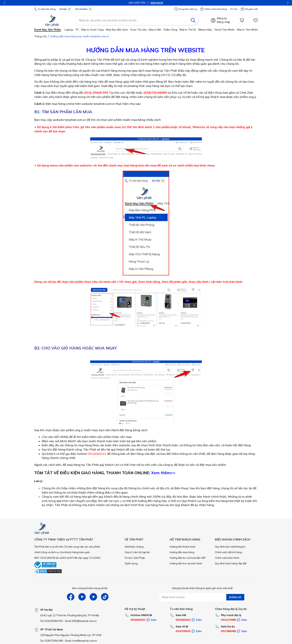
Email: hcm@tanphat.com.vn (81, 641)
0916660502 (138, 620)
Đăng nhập (224, 22)
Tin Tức (234, 9)
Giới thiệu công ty (134, 547)
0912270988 (228, 620)
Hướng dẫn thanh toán (182, 547)
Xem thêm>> (163, 473)
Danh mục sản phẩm (48, 30)
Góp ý (128, 552)
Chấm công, (170, 30)
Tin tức (128, 558)
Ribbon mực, (205, 30)
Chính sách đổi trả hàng (228, 552)
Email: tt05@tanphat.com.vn (81, 621)
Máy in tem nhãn (247, 30)
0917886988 (228, 631)
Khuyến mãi (249, 9)
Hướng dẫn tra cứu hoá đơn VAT (188, 558)
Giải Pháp (139, 558)
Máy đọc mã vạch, (117, 30)
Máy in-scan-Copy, (93, 30)
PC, (78, 30)
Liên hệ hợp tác (142, 552)
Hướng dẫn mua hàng (182, 552)
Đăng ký (222, 18)
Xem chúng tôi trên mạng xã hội (90, 588)
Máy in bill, (155, 30)
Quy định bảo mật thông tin (230, 547)
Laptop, (69, 30)
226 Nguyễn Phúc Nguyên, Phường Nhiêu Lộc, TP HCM (71, 635)
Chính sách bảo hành (227, 558)
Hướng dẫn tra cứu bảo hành (186, 563)
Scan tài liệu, (139, 30)
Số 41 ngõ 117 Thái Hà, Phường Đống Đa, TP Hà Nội (70, 615)
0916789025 (183, 631)
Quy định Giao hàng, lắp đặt (231, 563)
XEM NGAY (157, 3)
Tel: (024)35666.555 (52, 621)
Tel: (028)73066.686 (52, 641)
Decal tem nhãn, (225, 30)
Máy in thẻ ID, (188, 30)
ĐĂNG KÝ (235, 597)
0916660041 (183, 620)
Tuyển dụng (131, 563)
